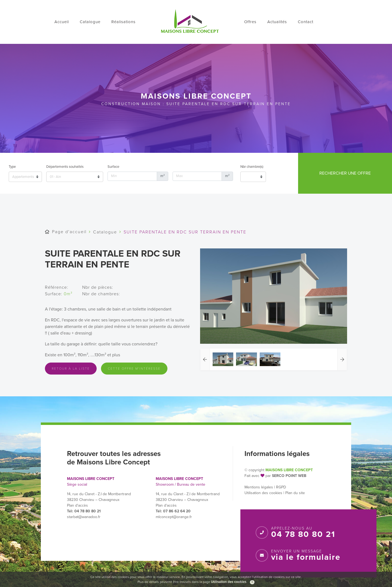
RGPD (281, 487)
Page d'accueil (69, 232)
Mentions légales (259, 487)
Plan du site (295, 493)
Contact (306, 22)
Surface (113, 167)
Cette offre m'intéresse (134, 369)
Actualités (277, 22)
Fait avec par (258, 476)
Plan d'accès (77, 505)
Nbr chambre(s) (252, 167)
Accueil (62, 22)
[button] (205, 359)
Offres (250, 22)
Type (12, 167)
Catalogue (90, 22)
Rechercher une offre (345, 173)
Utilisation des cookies (263, 493)
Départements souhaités (65, 167)
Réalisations (123, 22)
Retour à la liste (71, 369)
